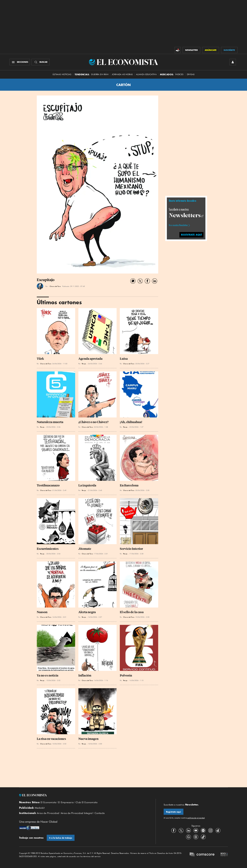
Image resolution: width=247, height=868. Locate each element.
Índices (179, 74)
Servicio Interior (131, 549)
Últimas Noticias (62, 74)
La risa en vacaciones (51, 739)
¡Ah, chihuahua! (131, 422)
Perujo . (84, 364)
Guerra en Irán (100, 74)
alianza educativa (146, 74)
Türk (40, 359)
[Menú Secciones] (20, 62)
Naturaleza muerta (50, 422)
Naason (42, 612)
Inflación (85, 675)
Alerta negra (87, 612)
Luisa (124, 359)
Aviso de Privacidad (48, 813)
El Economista (49, 802)
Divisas (191, 74)
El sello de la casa (132, 612)
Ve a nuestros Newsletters (178, 225)
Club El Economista (87, 802)
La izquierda (87, 485)
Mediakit (40, 808)
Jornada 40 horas (122, 74)
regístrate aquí (191, 235)
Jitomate (85, 549)
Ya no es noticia (48, 675)
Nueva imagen (88, 739)
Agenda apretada (90, 359)
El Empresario (66, 802)
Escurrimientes (48, 549)
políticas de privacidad (196, 818)
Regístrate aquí (174, 812)
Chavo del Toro (55, 286)
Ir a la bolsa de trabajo (61, 838)
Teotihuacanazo (48, 485)
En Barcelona (129, 485)
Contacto (100, 813)
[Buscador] (41, 62)
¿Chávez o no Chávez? (93, 422)
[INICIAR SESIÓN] (233, 62)
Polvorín (126, 675)
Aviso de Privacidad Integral (77, 813)
